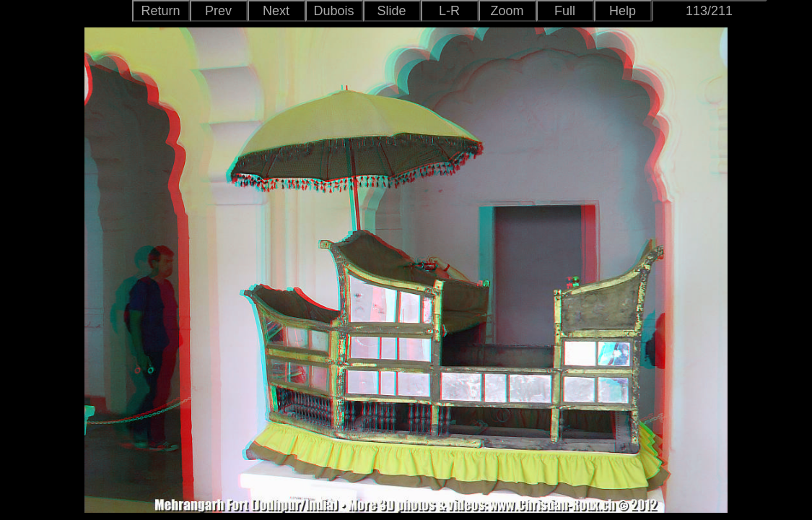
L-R (449, 11)
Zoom (507, 11)
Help (623, 11)
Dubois (333, 11)
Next (276, 11)
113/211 (709, 11)
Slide (391, 11)
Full (565, 11)
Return (160, 11)
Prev (218, 11)
